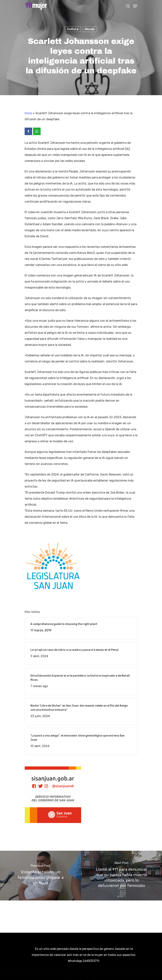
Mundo (90, 29)
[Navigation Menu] (135, 6)
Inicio (28, 113)
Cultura (73, 29)
